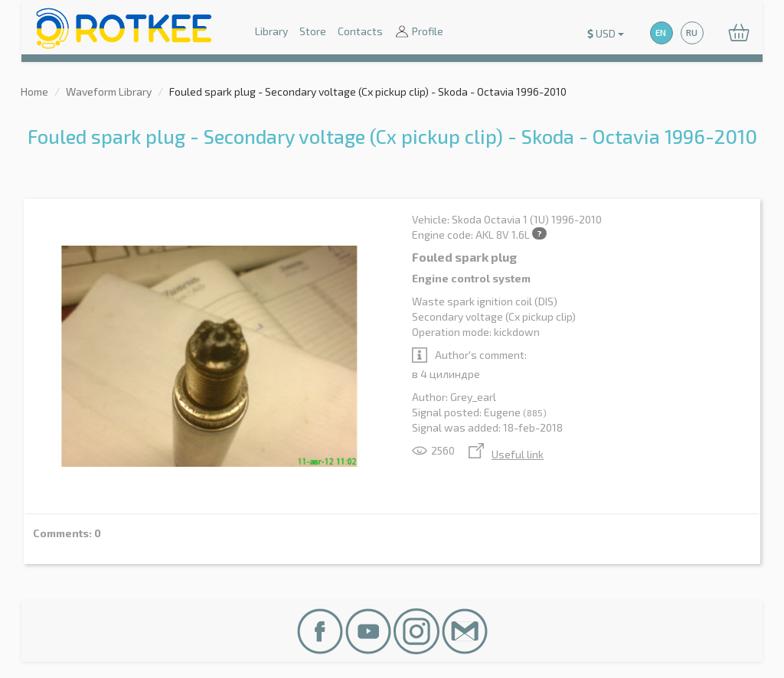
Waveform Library (109, 91)
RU (692, 33)
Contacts (360, 31)
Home (34, 91)
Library (271, 31)
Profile (419, 33)
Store (313, 31)
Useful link (506, 454)
